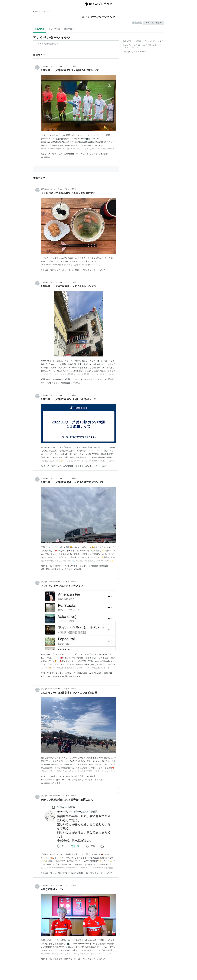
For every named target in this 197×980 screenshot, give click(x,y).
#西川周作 (104, 154)
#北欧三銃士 (80, 776)
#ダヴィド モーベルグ (95, 780)
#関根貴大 (66, 383)
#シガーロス (47, 676)
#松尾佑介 (79, 466)
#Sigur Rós (107, 673)
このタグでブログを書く (154, 23)
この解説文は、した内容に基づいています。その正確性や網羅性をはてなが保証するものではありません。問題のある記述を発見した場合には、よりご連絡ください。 (46, 44)
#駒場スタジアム (72, 379)
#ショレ (53, 873)
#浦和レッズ (57, 154)
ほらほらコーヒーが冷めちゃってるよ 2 (56, 66)
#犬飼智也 (91, 776)
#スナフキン (75, 676)
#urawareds (69, 154)
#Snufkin (64, 676)
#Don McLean (95, 673)
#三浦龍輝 (56, 783)
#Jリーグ (45, 466)
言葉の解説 (39, 29)
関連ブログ (69, 29)
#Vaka (56, 676)
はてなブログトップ (131, 47)
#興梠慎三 (76, 383)
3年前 (74, 66)
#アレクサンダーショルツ (87, 154)
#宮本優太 (79, 569)
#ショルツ (66, 270)
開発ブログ (152, 45)
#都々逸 (45, 270)
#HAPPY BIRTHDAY (67, 873)
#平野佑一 (77, 270)
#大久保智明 (67, 569)
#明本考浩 (56, 569)
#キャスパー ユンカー (51, 780)
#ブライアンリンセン (50, 383)
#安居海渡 (109, 379)
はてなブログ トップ (42, 11)
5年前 (74, 796)
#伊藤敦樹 (93, 566)
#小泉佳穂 (46, 157)
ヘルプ (144, 45)
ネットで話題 (54, 29)
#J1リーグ (46, 154)
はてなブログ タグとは (132, 45)
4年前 (74, 395)
